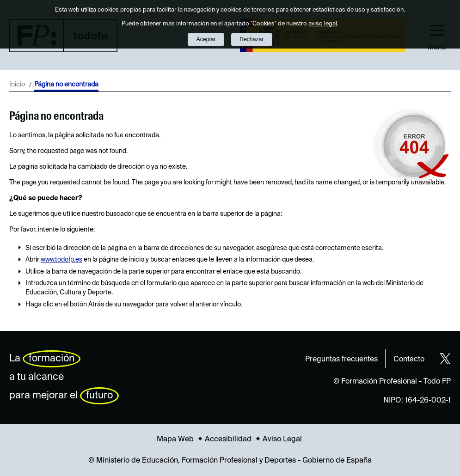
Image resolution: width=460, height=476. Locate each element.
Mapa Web (175, 439)
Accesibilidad (228, 439)
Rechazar (251, 39)
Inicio (17, 85)
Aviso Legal (282, 439)
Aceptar (206, 39)
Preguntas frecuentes (341, 360)
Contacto (409, 360)
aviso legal (323, 24)
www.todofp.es (61, 260)
